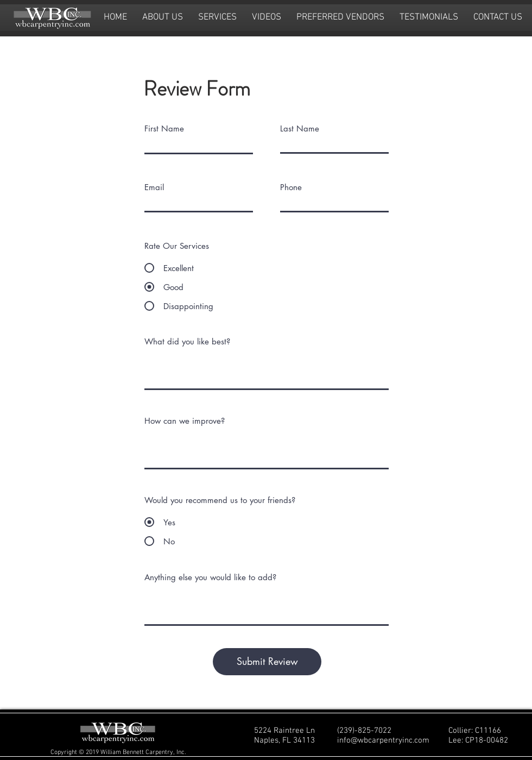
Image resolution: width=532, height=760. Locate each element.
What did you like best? (187, 341)
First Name (164, 128)
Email (154, 187)
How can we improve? (185, 421)
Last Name (300, 128)
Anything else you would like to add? (210, 577)
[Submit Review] (267, 662)
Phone (291, 187)
